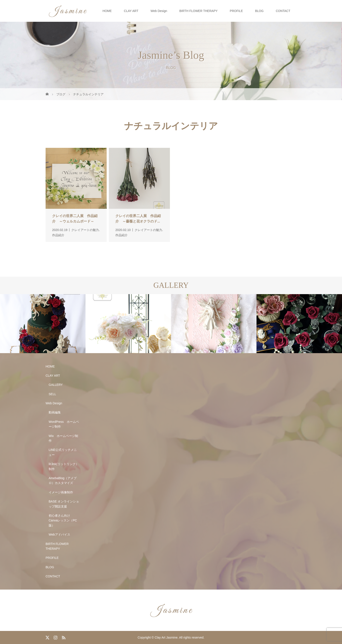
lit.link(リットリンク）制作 (64, 466)
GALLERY (56, 385)
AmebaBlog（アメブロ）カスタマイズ (63, 480)
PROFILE (236, 11)
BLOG (259, 11)
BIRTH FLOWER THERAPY (198, 11)
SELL (52, 394)
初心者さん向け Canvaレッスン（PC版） (63, 520)
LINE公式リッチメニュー (63, 452)
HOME (107, 11)
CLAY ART (131, 11)
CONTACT (283, 11)
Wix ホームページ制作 (63, 438)
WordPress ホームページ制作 (64, 424)
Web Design (159, 11)
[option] (43, 324)
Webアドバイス (59, 534)
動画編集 (55, 412)
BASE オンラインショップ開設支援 (64, 504)
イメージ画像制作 (61, 492)
